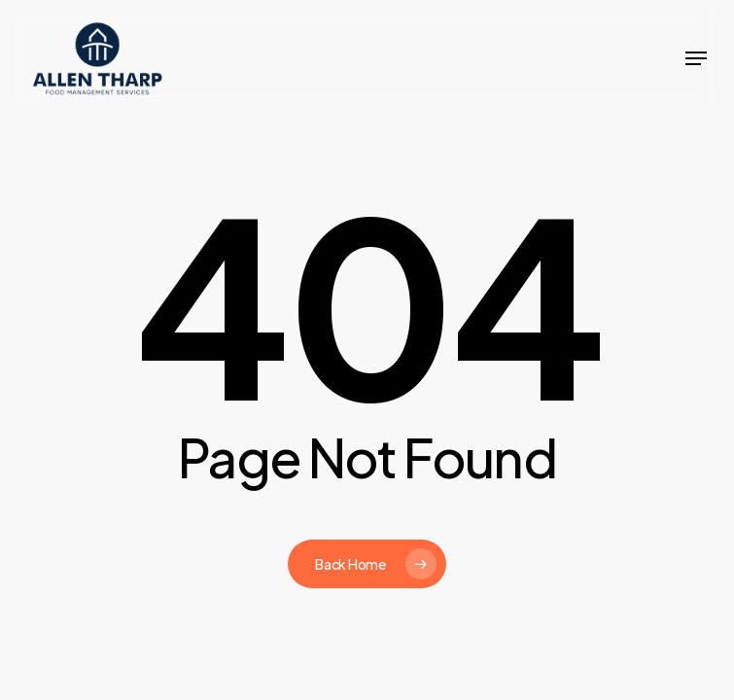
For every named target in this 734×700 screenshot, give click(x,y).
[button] (696, 58)
